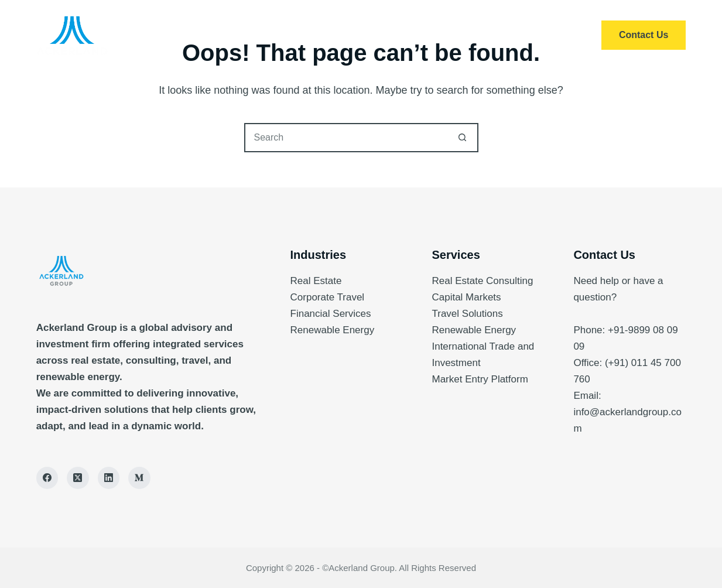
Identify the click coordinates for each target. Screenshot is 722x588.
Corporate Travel (328, 297)
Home (247, 35)
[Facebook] (47, 478)
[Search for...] (347, 138)
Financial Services (331, 314)
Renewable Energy (333, 330)
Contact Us (644, 35)
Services (315, 35)
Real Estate (316, 281)
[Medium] (139, 478)
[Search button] (463, 138)
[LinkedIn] (109, 478)
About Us (392, 35)
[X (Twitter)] (78, 478)
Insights (468, 35)
